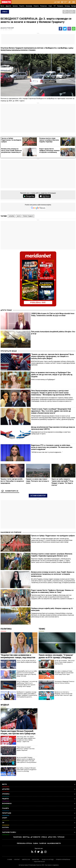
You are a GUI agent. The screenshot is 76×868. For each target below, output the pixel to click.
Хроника (15, 6)
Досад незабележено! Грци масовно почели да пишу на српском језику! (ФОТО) (53, 428)
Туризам (61, 837)
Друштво (8, 6)
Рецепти (22, 6)
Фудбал (5, 705)
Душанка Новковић (7, 28)
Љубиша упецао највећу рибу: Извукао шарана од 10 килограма (52, 609)
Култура (74, 6)
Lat (55, 2)
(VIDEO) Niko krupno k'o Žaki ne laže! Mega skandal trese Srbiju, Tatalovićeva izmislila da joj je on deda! (53, 315)
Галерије (43, 843)
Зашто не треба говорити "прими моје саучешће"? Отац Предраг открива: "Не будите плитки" (62, 482)
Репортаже (44, 6)
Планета (36, 6)
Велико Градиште (28, 216)
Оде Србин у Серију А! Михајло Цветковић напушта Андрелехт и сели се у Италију (27, 770)
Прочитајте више (9, 351)
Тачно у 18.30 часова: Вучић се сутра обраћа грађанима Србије (27, 661)
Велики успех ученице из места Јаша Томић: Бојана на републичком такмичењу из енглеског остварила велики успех (11, 152)
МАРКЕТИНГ (36, 860)
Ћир (58, 2)
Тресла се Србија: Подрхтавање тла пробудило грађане (11, 140)
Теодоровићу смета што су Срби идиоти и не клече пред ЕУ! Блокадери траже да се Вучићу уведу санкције (27, 674)
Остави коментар (38, 496)
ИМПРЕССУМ (26, 860)
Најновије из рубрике (11, 532)
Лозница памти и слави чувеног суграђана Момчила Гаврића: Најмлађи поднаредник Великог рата (49, 141)
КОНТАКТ (17, 860)
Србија (5, 12)
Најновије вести (54, 843)
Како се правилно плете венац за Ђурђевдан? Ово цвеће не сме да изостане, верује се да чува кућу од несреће (52, 375)
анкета (19, 216)
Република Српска (24, 843)
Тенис (42, 629)
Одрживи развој (39, 832)
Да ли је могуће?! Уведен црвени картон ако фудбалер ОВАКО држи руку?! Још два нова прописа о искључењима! (27, 760)
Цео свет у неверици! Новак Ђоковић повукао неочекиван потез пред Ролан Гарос (64, 673)
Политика (6, 629)
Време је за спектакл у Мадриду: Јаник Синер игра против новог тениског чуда (63, 694)
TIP (55, 6)
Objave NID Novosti (39, 862)
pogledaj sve (38, 302)
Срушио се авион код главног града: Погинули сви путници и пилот (37, 481)
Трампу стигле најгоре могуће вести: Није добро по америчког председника (12, 481)
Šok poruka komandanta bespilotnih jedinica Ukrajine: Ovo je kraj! (53, 333)
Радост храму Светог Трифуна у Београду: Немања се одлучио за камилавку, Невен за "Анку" (49, 151)
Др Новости (35, 837)
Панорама (60, 6)
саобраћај (11, 216)
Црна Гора (52, 837)
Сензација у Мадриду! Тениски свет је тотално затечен (64, 682)
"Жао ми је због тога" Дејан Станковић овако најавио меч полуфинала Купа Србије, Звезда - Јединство (26, 739)
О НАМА (10, 860)
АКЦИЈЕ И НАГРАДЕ (48, 860)
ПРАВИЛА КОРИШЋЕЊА (63, 860)
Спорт (50, 6)
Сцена (35, 843)
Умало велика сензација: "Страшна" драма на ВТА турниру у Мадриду (56, 656)
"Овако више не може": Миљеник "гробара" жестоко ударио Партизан (26, 749)
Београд (67, 6)
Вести (2, 6)
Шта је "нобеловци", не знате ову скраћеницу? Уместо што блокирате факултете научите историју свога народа (27, 684)
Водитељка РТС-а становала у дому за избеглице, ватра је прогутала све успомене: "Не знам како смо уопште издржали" (52, 447)
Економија (29, 6)
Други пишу (6, 310)
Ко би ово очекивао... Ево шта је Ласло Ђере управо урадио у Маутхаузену (65, 662)
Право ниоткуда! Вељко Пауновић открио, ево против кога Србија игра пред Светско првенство (18, 734)
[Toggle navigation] (74, 2)
